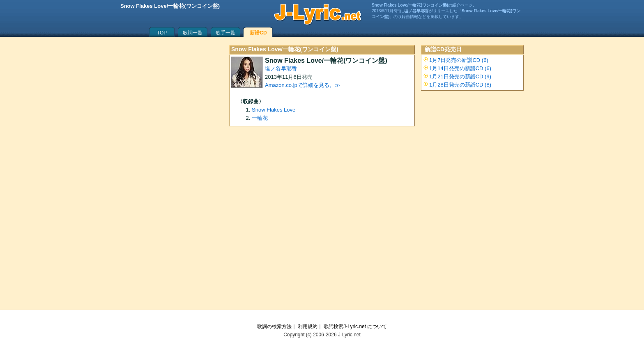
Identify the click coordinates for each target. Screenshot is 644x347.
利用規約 (308, 326)
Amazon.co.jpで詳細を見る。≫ (302, 85)
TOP (162, 33)
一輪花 (260, 118)
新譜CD (258, 33)
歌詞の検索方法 (274, 326)
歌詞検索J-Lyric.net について (355, 326)
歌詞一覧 (193, 33)
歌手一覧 (225, 33)
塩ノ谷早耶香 (281, 69)
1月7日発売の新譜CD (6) (459, 60)
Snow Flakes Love (274, 110)
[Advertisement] (322, 205)
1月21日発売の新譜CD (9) (460, 76)
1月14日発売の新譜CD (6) (460, 68)
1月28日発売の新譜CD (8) (460, 85)
